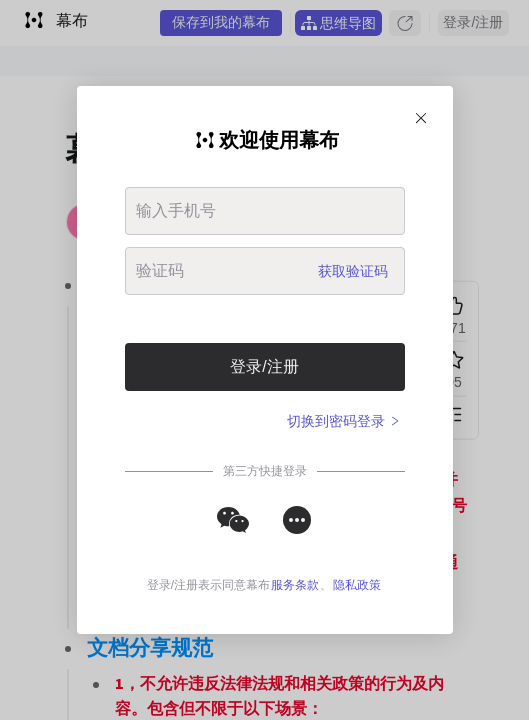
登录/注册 (264, 366)
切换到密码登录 (344, 421)
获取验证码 (353, 271)
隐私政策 (357, 585)
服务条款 (295, 585)
